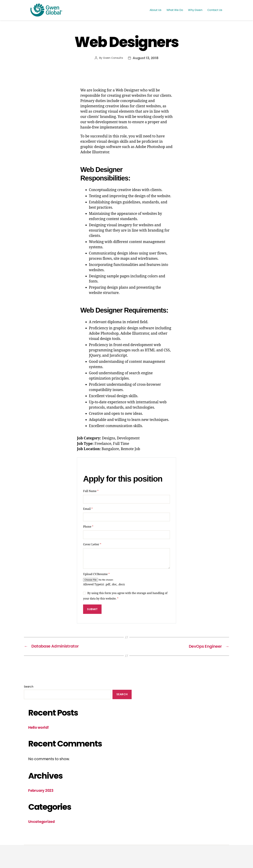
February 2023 (41, 790)
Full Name (91, 491)
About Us (155, 10)
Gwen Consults (113, 58)
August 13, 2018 (146, 58)
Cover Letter (92, 544)
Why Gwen (195, 10)
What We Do (175, 10)
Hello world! (39, 727)
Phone (88, 527)
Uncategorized (42, 821)
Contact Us (215, 10)
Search (29, 686)
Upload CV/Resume (96, 574)
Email (88, 509)
